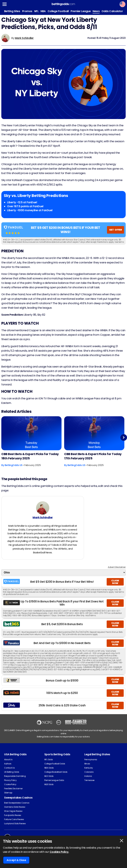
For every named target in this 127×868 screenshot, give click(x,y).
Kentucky (89, 768)
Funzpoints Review (13, 815)
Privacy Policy (10, 780)
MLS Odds (49, 776)
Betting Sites (12, 11)
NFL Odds (49, 759)
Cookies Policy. (59, 852)
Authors (8, 764)
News (96, 11)
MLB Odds (49, 784)
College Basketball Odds (56, 772)
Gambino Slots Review (15, 807)
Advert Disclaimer (117, 567)
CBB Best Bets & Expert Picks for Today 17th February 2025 (93, 456)
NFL (36, 11)
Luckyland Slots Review (15, 823)
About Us (8, 759)
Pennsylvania (91, 759)
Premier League (81, 11)
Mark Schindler (24, 38)
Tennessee (89, 780)
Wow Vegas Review (13, 811)
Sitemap (8, 793)
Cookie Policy (10, 784)
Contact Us (9, 768)
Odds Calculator (112, 11)
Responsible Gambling (15, 776)
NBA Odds (49, 768)
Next (124, 437)
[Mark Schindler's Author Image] (43, 508)
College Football (58, 11)
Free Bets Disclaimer (13, 789)
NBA (43, 11)
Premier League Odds (54, 780)
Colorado (89, 772)
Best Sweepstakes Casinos (17, 803)
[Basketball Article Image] (31, 433)
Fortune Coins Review (14, 819)
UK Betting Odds (12, 772)
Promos (27, 11)
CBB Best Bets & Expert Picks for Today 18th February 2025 (30, 456)
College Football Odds (55, 764)
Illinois (87, 764)
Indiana (88, 776)
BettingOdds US (13, 465)
